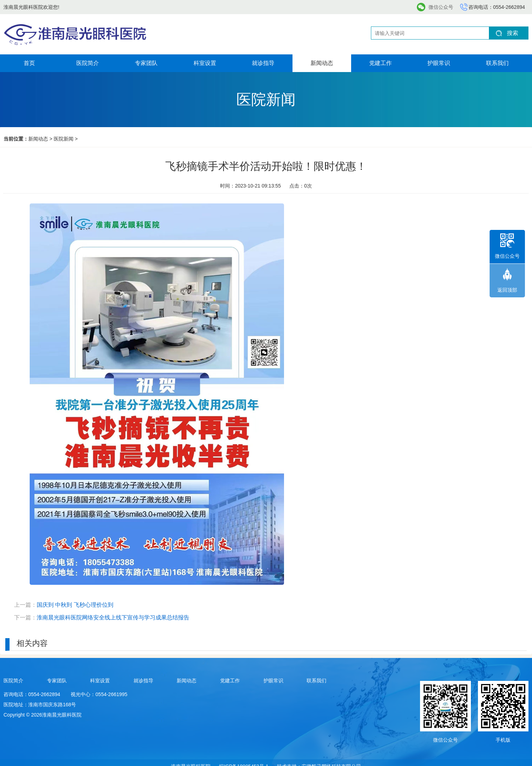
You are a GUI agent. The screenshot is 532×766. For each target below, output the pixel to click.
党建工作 (380, 63)
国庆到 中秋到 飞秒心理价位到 (75, 605)
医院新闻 (64, 139)
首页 (29, 63)
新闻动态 (322, 63)
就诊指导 (263, 63)
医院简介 (88, 63)
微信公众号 (441, 7)
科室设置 (205, 63)
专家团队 (146, 63)
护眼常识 (439, 63)
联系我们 (497, 63)
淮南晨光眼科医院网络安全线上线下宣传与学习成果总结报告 (113, 617)
